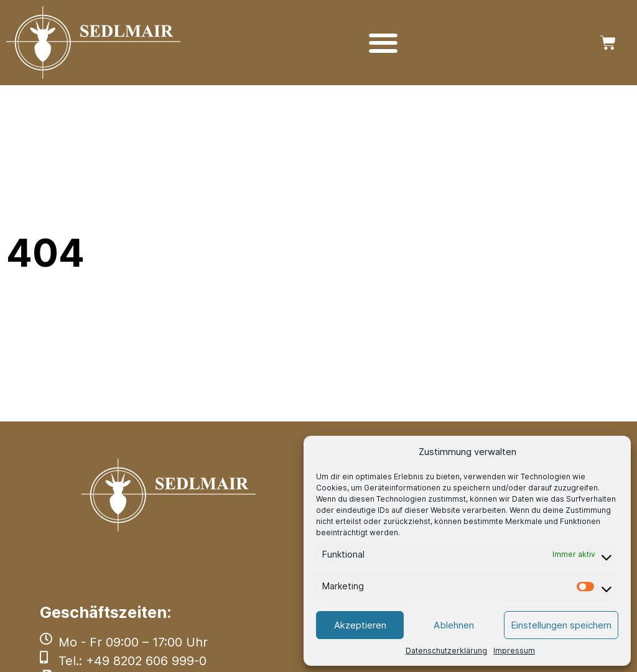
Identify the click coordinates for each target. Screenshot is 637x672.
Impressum (514, 651)
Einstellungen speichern (561, 625)
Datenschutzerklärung (446, 651)
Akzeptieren (360, 625)
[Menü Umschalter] (383, 43)
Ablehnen (454, 625)
